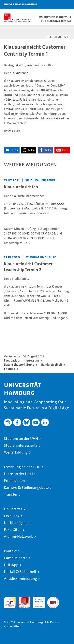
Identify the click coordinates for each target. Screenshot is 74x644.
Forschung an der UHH (22, 467)
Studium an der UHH (21, 439)
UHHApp (11, 565)
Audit (22, 599)
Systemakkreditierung (53, 599)
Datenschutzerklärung (19, 365)
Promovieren (14, 481)
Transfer (11, 494)
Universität (13, 509)
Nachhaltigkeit (16, 523)
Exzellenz (12, 516)
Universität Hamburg (20, 4)
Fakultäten (13, 530)
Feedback (10, 360)
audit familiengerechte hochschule (10, 603)
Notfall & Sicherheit (20, 572)
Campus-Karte (16, 558)
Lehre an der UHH (18, 474)
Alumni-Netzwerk (18, 536)
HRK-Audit (37, 601)
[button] (59, 4)
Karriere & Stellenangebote (26, 488)
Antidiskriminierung (20, 579)
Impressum (31, 360)
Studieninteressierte (21, 445)
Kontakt (10, 551)
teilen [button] (15, 150)
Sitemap (10, 369)
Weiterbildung (16, 452)
